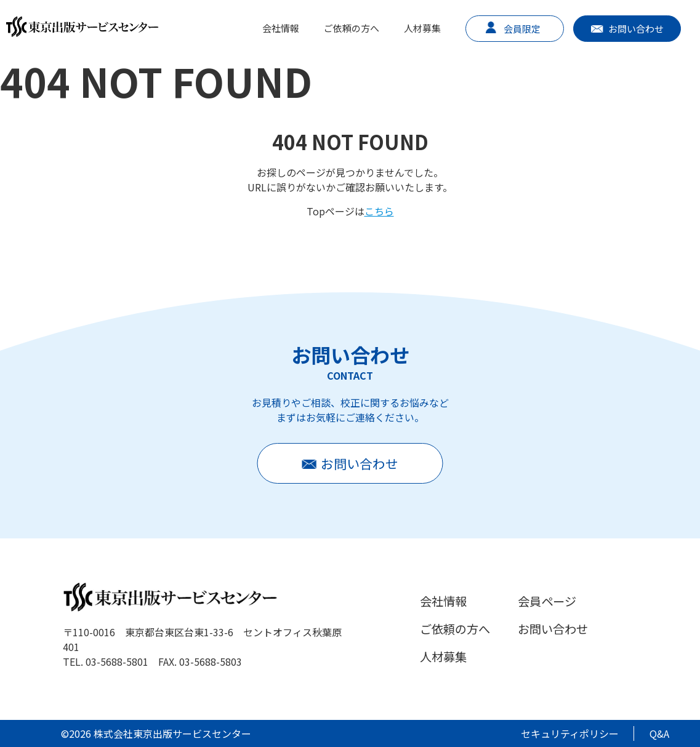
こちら (379, 211)
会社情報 (281, 28)
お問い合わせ (636, 29)
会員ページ (547, 601)
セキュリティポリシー (570, 733)
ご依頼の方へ (352, 28)
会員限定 (522, 29)
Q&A (659, 733)
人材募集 (422, 28)
